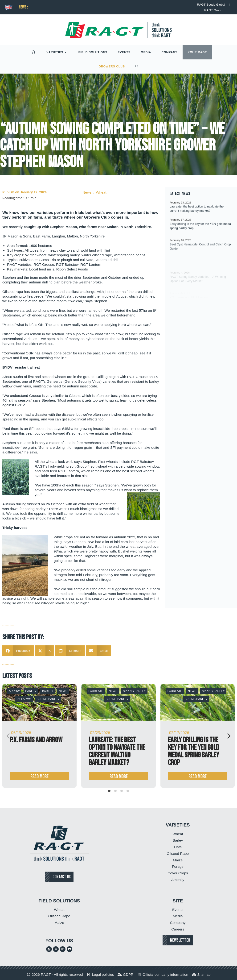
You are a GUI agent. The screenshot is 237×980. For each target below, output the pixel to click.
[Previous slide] (8, 736)
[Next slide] (229, 736)
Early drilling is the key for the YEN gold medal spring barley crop (194, 751)
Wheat (101, 192)
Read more (39, 777)
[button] (18, 651)
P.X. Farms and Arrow (36, 740)
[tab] (109, 791)
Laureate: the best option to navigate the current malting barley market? (117, 751)
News (87, 192)
